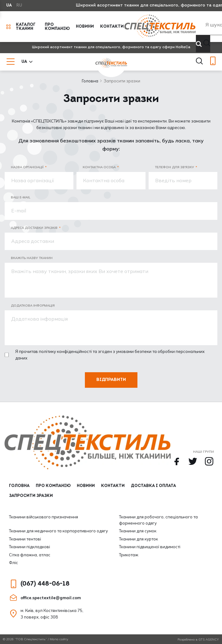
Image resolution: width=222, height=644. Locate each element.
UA (9, 5)
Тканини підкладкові (30, 547)
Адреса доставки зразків (34, 228)
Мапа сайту (59, 639)
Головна (90, 81)
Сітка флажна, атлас (30, 555)
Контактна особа (99, 167)
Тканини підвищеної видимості (150, 547)
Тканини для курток (139, 539)
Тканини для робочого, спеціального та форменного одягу (158, 520)
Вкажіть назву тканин (32, 258)
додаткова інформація (33, 306)
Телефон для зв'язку (174, 167)
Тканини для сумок (138, 531)
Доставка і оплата (153, 486)
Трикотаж (129, 555)
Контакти (112, 27)
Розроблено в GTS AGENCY (198, 639)
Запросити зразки (31, 496)
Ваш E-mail (21, 197)
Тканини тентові (25, 539)
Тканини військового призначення (44, 517)
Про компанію (57, 27)
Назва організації (27, 167)
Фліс (14, 563)
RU (19, 5)
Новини (85, 27)
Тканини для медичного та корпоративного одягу (58, 531)
